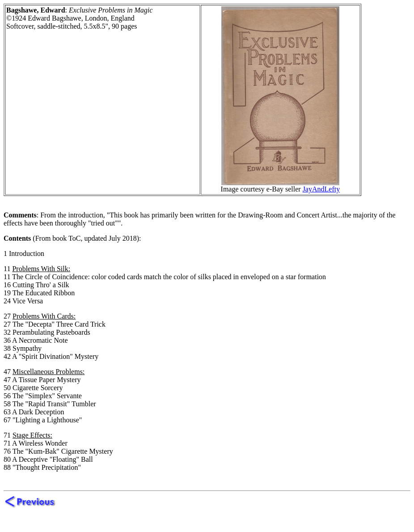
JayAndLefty (321, 189)
